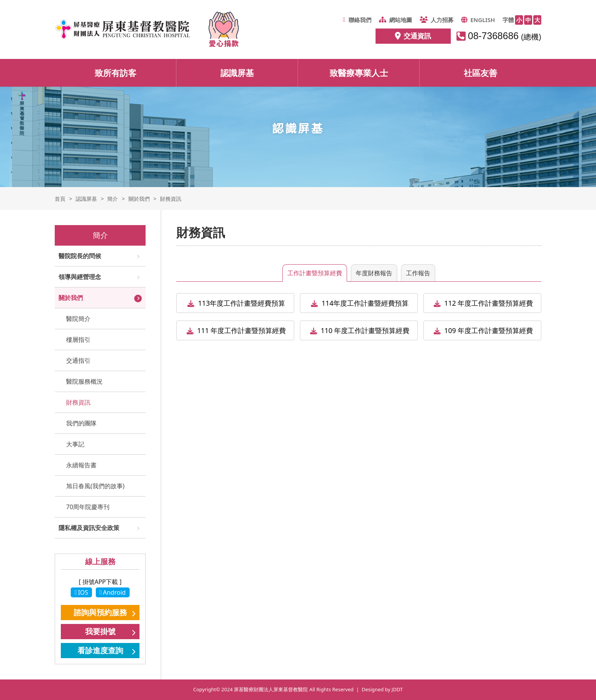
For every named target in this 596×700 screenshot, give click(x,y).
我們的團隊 (81, 423)
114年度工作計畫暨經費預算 (365, 303)
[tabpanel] (359, 321)
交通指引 (78, 360)
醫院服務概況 (84, 381)
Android (113, 592)
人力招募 (437, 20)
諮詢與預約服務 (100, 612)
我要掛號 (100, 631)
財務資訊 (78, 402)
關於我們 (71, 298)
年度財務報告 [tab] (374, 273)
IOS (81, 592)
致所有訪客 (116, 73)
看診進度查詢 (100, 650)
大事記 (75, 444)
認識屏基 (237, 73)
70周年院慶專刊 (88, 507)
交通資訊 (413, 36)
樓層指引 (78, 340)
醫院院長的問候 (80, 256)
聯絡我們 (357, 20)
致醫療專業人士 (359, 73)
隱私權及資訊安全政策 (89, 528)
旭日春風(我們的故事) (95, 486)
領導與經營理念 (80, 277)
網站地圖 (395, 20)
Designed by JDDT (382, 689)
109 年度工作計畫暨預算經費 (489, 330)
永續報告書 (81, 465)
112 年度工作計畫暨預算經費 (489, 303)
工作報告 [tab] (418, 273)
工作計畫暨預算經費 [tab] (315, 273)
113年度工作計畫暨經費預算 (242, 303)
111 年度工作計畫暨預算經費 (242, 330)
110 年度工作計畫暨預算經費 (365, 330)
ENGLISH (478, 20)
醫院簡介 (78, 319)
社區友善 (480, 73)
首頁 (60, 199)
